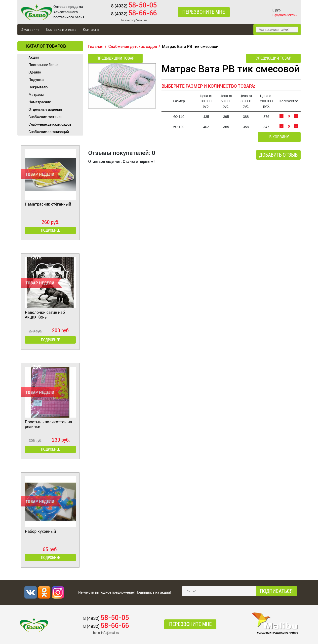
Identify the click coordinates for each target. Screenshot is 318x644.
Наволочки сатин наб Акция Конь (45, 315)
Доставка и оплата (61, 30)
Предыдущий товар (115, 58)
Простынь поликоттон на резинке (48, 424)
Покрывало (38, 87)
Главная (96, 47)
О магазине (30, 30)
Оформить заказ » (285, 15)
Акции (34, 57)
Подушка (36, 80)
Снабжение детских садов (50, 124)
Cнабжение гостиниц (45, 117)
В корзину (280, 137)
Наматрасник (40, 102)
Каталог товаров (46, 46)
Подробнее (50, 230)
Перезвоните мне (204, 12)
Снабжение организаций (49, 132)
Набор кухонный (40, 531)
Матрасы (36, 95)
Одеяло (35, 72)
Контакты (91, 30)
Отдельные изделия (45, 109)
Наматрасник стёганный (48, 204)
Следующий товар (274, 58)
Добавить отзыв (278, 155)
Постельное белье (43, 65)
